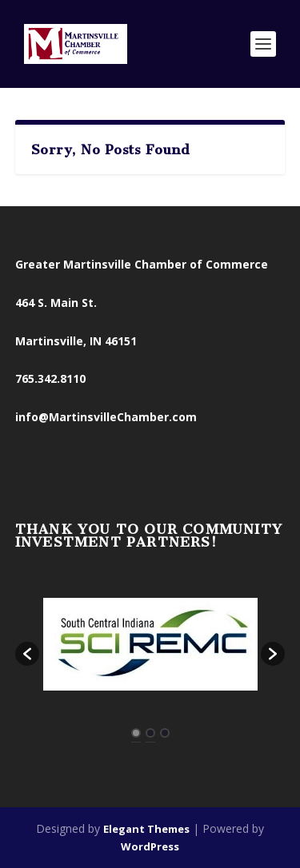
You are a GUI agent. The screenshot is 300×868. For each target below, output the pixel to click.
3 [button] (165, 733)
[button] (27, 654)
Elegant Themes (146, 829)
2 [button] (150, 733)
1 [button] (136, 733)
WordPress (150, 846)
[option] (150, 646)
